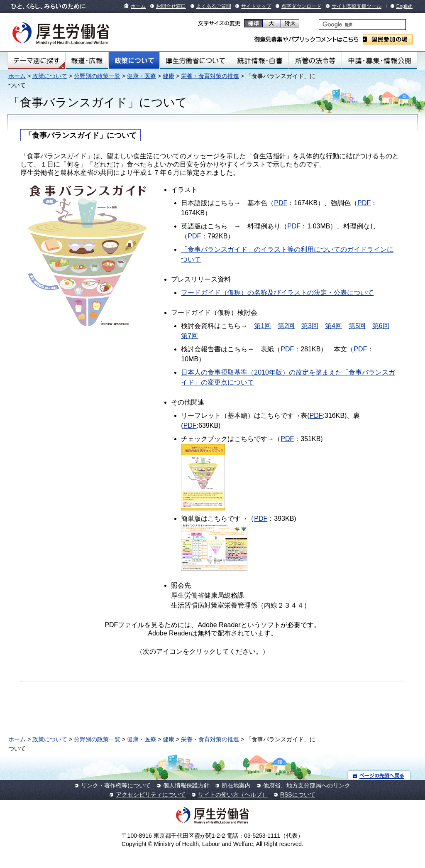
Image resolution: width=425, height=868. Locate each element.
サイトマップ (256, 6)
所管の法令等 (315, 61)
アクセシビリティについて (151, 794)
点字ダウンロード (301, 6)
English (404, 6)
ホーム (138, 6)
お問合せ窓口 (171, 6)
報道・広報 (87, 61)
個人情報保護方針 (186, 785)
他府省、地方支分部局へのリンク (307, 785)
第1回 (263, 326)
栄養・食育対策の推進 (210, 76)
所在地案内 (236, 785)
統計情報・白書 (260, 61)
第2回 (286, 326)
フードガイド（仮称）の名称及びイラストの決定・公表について (277, 293)
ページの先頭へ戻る (379, 775)
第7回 (189, 336)
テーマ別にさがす (37, 61)
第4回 (333, 326)
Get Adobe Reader (296, 654)
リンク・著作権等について (116, 785)
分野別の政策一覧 (97, 76)
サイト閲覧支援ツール (357, 6)
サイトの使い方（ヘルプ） (233, 794)
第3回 (310, 326)
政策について (134, 61)
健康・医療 (142, 76)
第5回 (357, 326)
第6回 (381, 326)
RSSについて (298, 794)
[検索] (362, 25)
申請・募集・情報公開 (380, 61)
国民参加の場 (388, 39)
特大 (290, 23)
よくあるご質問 (214, 6)
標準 (253, 23)
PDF (281, 203)
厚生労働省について (195, 61)
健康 (169, 76)
